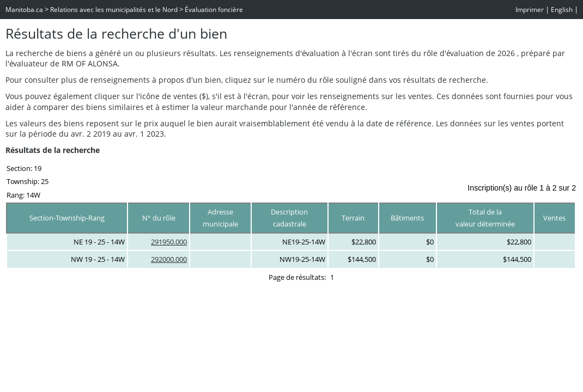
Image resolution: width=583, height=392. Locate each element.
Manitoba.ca (24, 10)
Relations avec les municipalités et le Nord (114, 10)
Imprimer (530, 10)
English (562, 10)
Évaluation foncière (214, 10)
